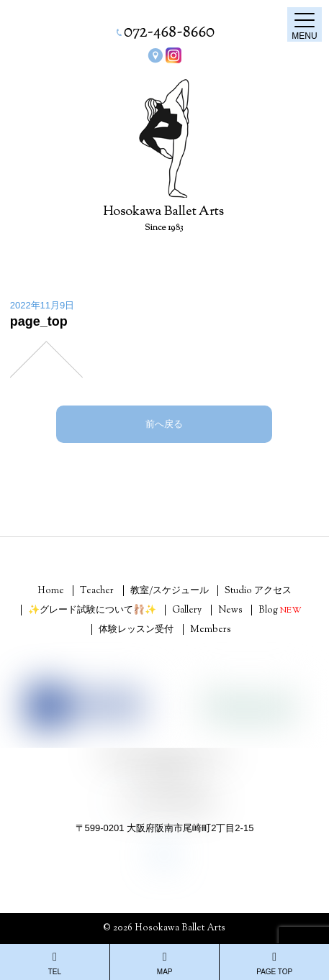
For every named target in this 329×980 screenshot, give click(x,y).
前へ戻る (164, 424)
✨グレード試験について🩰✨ (92, 610)
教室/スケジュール (170, 591)
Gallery (187, 610)
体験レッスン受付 (136, 630)
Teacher (97, 591)
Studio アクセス (258, 591)
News (230, 610)
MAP (165, 963)
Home (51, 591)
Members (211, 630)
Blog (280, 610)
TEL (55, 963)
